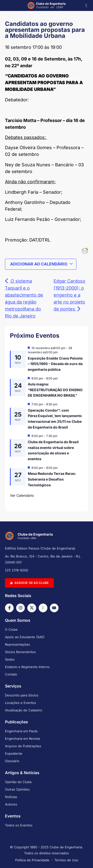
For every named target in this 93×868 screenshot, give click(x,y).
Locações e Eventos (20, 703)
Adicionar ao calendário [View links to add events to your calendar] (42, 264)
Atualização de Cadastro (24, 710)
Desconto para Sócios (22, 695)
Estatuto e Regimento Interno (27, 667)
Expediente (14, 753)
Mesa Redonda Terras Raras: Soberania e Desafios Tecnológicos (52, 479)
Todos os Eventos (19, 825)
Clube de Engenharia (51, 5)
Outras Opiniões (17, 789)
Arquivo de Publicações (23, 746)
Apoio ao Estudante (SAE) (25, 637)
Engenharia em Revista (22, 739)
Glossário (12, 761)
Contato (11, 674)
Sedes (10, 659)
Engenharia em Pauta (21, 731)
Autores (11, 804)
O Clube (11, 629)
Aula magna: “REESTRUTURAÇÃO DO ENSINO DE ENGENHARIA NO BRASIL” (55, 390)
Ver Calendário (22, 495)
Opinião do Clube (18, 782)
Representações (17, 644)
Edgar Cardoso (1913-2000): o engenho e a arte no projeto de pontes (69, 295)
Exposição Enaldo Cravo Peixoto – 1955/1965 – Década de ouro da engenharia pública (55, 364)
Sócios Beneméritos (20, 652)
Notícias (11, 797)
